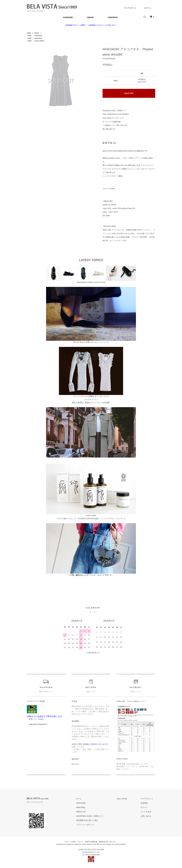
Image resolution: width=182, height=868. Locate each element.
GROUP (90, 17)
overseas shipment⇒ (39, 724)
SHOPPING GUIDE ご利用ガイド (96, 816)
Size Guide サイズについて (113, 118)
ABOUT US (87, 812)
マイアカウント (130, 8)
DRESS (38, 33)
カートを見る (148, 812)
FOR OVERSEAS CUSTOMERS (116, 114)
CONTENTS (113, 17)
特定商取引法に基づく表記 (93, 820)
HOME (29, 33)
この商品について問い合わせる (115, 125)
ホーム (85, 799)
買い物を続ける (109, 129)
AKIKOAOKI (40, 36)
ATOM (129, 799)
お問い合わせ (148, 816)
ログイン (148, 8)
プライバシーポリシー (91, 825)
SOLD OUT (129, 93)
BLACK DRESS (41, 41)
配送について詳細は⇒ (37, 719)
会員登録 (146, 803)
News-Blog (87, 807)
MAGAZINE (87, 803)
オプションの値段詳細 (112, 122)
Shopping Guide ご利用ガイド (115, 111)
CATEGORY (68, 17)
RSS (123, 799)
